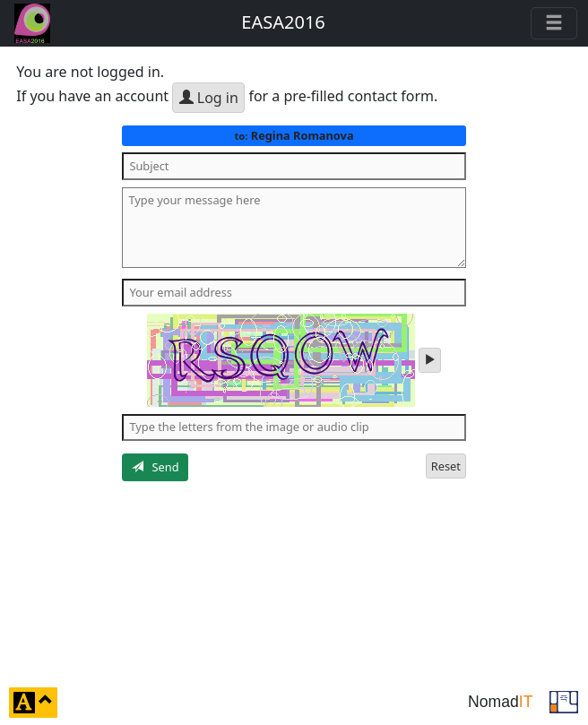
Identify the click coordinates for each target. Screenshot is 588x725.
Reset (446, 466)
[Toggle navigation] (554, 23)
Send (156, 467)
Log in (209, 98)
